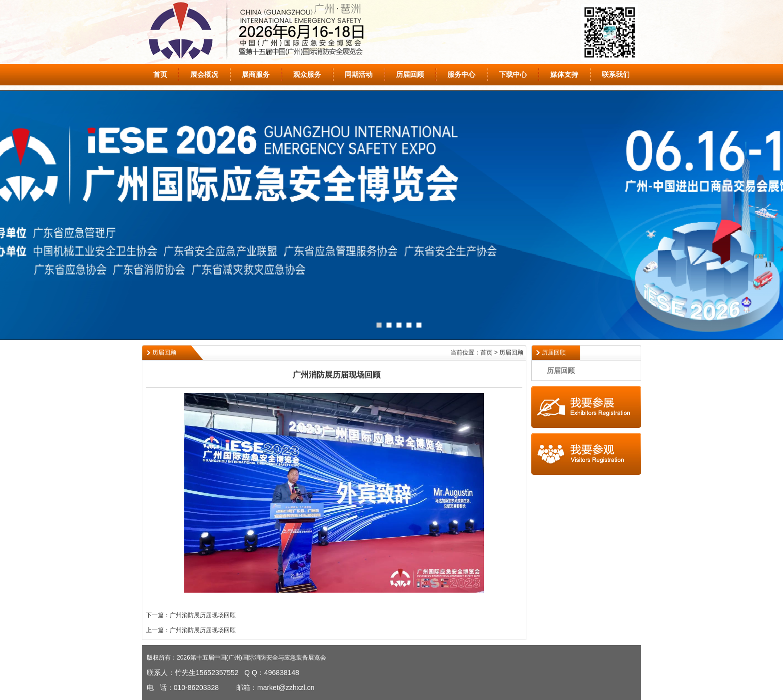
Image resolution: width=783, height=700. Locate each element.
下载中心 (513, 74)
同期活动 (359, 74)
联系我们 (616, 74)
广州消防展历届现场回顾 (203, 615)
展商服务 (256, 74)
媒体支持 (564, 74)
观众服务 (307, 74)
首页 (160, 74)
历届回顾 (410, 74)
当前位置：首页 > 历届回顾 (487, 352)
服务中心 (461, 74)
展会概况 (204, 74)
